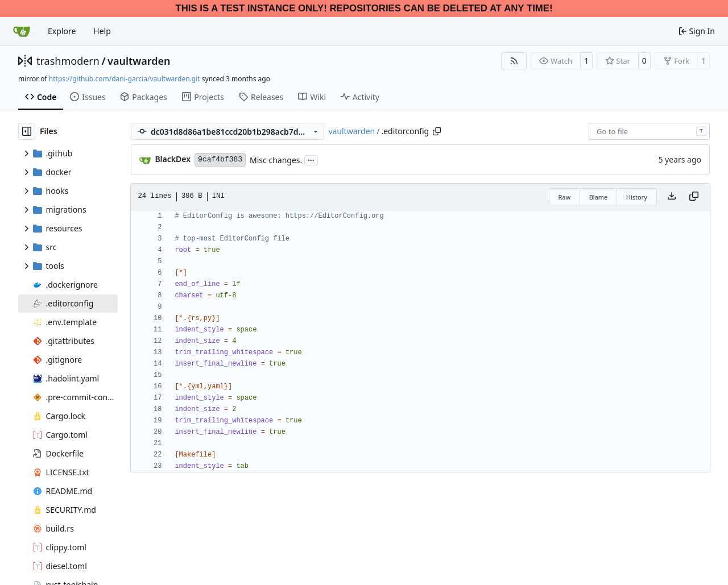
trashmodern (68, 61)
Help (102, 31)
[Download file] (672, 197)
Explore (62, 31)
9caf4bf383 (220, 159)
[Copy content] (694, 197)
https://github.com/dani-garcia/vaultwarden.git (125, 79)
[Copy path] (437, 131)
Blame (599, 197)
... (311, 159)
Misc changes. (276, 160)
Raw (565, 197)
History (637, 197)
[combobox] (649, 131)
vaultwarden (139, 61)
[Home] (22, 31)
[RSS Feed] (514, 61)
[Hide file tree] (27, 131)
